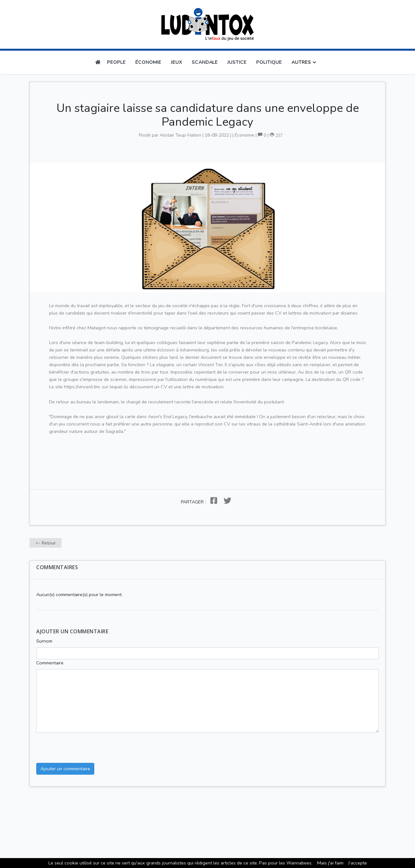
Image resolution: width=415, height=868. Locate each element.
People (116, 62)
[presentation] (85, 745)
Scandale (205, 62)
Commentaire (50, 663)
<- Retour (46, 543)
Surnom (44, 641)
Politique (269, 62)
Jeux (177, 62)
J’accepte (358, 863)
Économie (148, 62)
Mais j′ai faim (330, 863)
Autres (301, 62)
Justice (237, 62)
